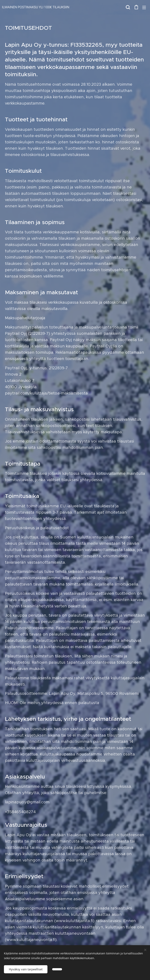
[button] (128, 7)
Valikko (144, 7)
